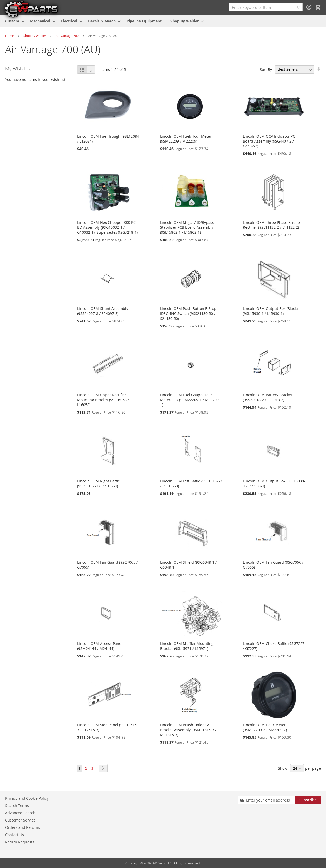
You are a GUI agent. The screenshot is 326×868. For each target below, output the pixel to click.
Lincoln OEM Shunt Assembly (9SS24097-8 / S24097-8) (103, 311)
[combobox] (266, 7)
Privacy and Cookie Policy (27, 798)
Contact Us (15, 835)
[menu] (163, 21)
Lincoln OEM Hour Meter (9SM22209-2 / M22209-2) (265, 727)
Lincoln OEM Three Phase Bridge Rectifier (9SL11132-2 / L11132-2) (271, 225)
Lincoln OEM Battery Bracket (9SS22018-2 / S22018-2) (268, 397)
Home (10, 36)
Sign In (309, 7)
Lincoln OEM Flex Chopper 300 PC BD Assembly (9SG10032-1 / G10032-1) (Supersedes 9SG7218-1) (107, 227)
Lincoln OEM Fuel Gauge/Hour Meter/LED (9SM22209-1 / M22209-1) (190, 400)
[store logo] (31, 9)
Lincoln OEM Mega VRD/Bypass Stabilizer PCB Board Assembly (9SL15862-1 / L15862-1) (187, 227)
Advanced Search (20, 813)
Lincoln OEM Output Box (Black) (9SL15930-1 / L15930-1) (270, 311)
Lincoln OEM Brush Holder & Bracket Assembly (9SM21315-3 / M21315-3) (188, 730)
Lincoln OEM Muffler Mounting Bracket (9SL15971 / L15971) (187, 646)
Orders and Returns (23, 827)
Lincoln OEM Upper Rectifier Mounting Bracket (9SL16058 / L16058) (103, 400)
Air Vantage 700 (67, 36)
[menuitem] (13, 21)
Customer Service (20, 820)
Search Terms (17, 806)
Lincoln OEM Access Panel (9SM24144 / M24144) (100, 646)
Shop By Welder (35, 36)
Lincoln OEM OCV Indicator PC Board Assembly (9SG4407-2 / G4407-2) (269, 141)
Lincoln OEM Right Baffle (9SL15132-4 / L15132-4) (99, 483)
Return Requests (20, 842)
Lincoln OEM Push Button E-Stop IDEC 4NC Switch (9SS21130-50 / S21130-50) (188, 314)
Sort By (266, 69)
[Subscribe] (308, 800)
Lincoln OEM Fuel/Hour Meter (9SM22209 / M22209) (186, 139)
